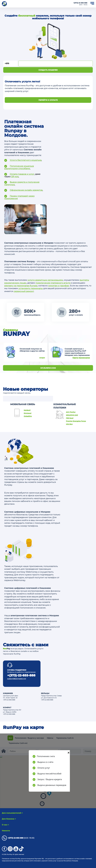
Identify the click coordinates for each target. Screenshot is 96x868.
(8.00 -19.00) (18, 838)
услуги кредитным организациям (45, 280)
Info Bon (69, 424)
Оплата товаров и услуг (22, 174)
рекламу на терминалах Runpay (21, 286)
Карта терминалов (81, 358)
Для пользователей (12, 813)
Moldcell (27, 410)
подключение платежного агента (53, 283)
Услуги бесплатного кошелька (26, 160)
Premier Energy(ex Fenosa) (76, 421)
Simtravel (28, 413)
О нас (5, 825)
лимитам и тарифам (59, 286)
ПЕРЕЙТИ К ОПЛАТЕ (48, 100)
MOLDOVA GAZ (72, 415)
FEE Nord (70, 418)
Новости (6, 831)
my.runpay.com (48, 368)
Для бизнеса (9, 819)
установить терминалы (31, 288)
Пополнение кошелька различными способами (19, 167)
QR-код (15, 177)
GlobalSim (28, 416)
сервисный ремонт (24, 291)
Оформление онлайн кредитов (26, 190)
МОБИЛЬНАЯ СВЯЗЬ (23, 404)
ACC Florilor (71, 412)
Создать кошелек (48, 70)
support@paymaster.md (17, 679)
